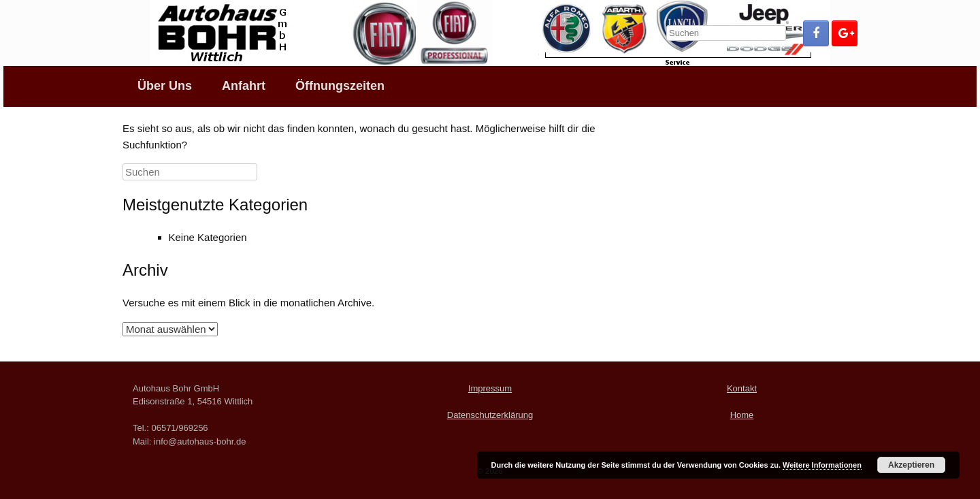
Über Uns (165, 86)
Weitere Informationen (822, 465)
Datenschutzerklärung (490, 415)
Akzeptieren (911, 465)
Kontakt (742, 388)
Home (742, 415)
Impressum (490, 388)
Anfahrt (244, 86)
